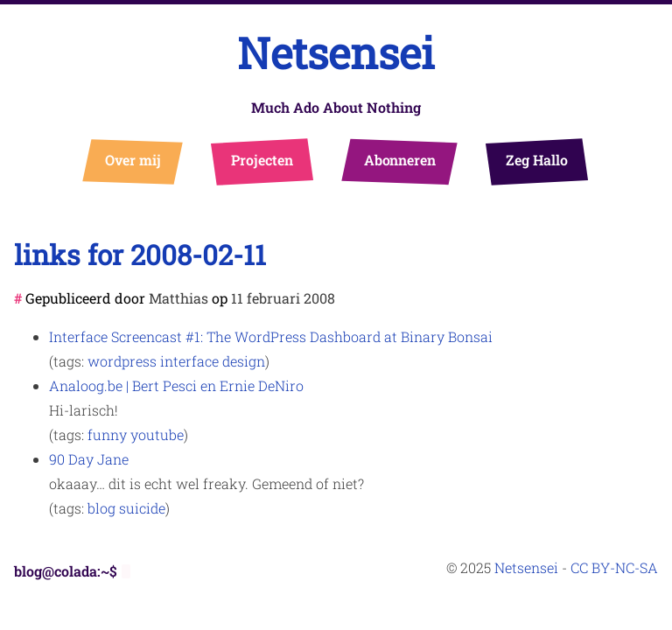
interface (189, 361)
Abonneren (400, 160)
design (244, 361)
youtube (157, 434)
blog (101, 508)
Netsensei (336, 53)
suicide (142, 508)
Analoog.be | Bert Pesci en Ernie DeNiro (176, 385)
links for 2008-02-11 (140, 254)
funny (107, 434)
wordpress (122, 361)
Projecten (262, 160)
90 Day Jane (89, 459)
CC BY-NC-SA (614, 567)
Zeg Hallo (537, 160)
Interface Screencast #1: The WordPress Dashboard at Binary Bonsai (271, 336)
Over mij (133, 160)
